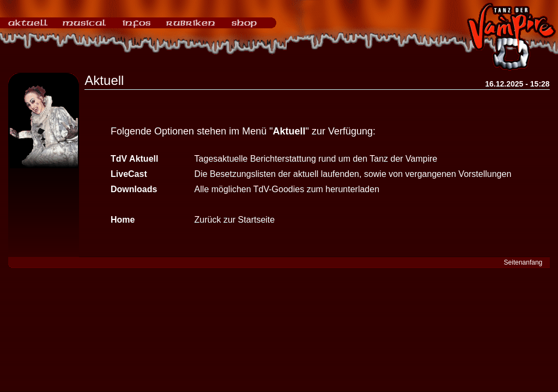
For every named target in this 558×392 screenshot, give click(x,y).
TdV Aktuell (134, 159)
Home (123, 220)
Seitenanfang (523, 262)
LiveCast (129, 174)
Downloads (134, 189)
